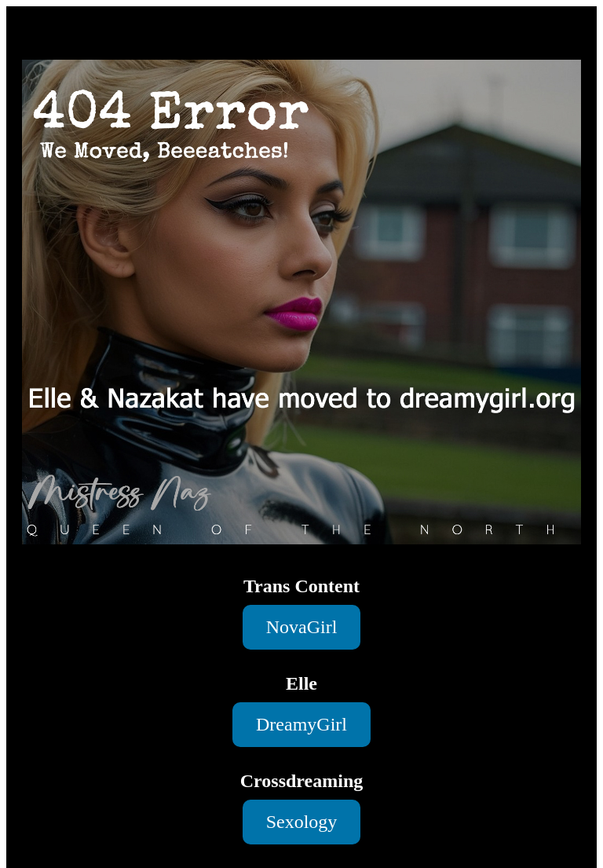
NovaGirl (302, 627)
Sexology (302, 822)
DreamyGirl (301, 724)
